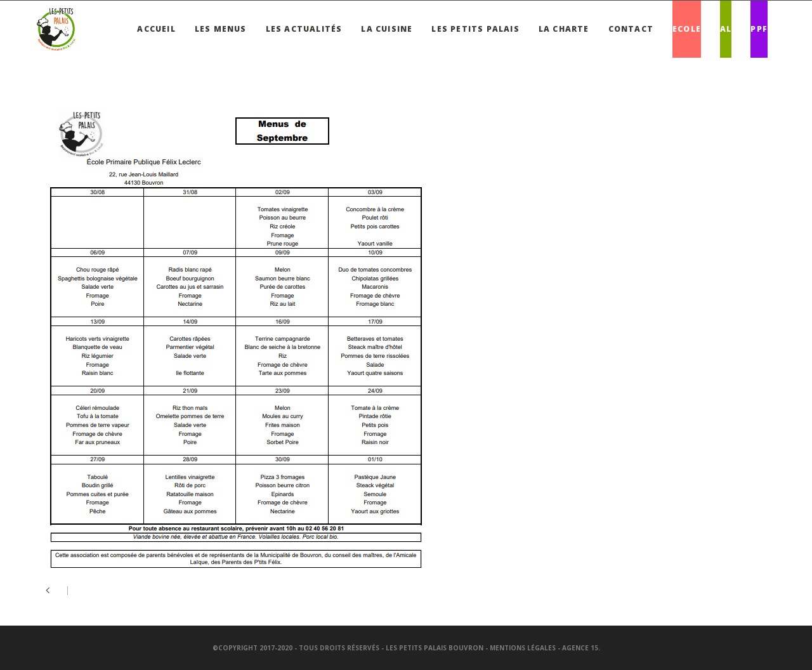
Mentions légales (523, 648)
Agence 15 (580, 648)
